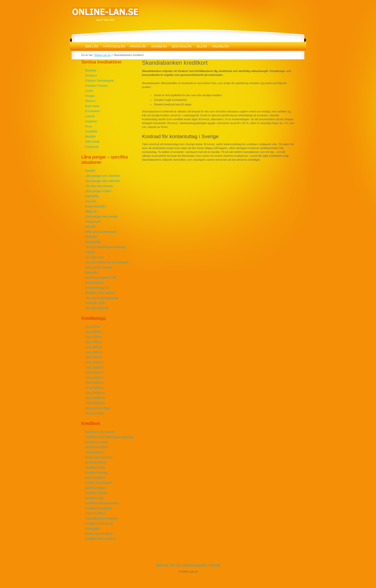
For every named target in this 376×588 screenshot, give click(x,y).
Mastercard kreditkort (99, 457)
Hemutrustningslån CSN (101, 278)
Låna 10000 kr (94, 362)
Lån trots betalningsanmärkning (105, 247)
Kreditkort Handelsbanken (102, 503)
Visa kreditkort (94, 452)
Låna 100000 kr (95, 393)
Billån (202, 47)
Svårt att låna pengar (98, 267)
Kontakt (215, 565)
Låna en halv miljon (98, 408)
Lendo (89, 91)
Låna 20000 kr (94, 368)
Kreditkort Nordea (96, 493)
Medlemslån (93, 242)
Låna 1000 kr (94, 332)
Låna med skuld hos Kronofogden (107, 262)
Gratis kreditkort (95, 478)
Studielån (91, 237)
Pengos (90, 96)
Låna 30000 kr (94, 373)
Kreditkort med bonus (99, 524)
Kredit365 (91, 132)
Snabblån (159, 47)
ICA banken (93, 111)
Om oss (176, 565)
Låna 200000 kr (95, 398)
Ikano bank (92, 106)
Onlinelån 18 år (95, 303)
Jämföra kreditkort (97, 447)
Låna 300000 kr (95, 403)
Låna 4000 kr (94, 352)
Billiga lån (91, 212)
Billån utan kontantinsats (101, 232)
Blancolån (91, 273)
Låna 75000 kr (94, 388)
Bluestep (91, 71)
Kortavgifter (92, 529)
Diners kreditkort (96, 463)
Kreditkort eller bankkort (100, 539)
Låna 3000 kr (94, 347)
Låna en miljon (94, 413)
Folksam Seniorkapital (99, 81)
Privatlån (138, 47)
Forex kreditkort (95, 513)
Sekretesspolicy (195, 565)
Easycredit (92, 147)
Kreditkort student (96, 442)
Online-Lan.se (76, 47)
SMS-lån (91, 47)
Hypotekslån (114, 47)
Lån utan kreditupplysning (102, 298)
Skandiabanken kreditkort (101, 518)
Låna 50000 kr (94, 383)
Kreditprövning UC (97, 288)
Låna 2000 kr (94, 342)
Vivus (89, 126)
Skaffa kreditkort (95, 488)
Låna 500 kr (93, 327)
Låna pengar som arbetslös (103, 176)
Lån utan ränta (94, 257)
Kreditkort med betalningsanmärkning (109, 437)
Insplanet (91, 121)
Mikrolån (90, 227)
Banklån (90, 171)
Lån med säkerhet (97, 308)
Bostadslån (182, 47)
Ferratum (91, 76)
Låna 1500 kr (94, 337)
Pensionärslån (94, 283)
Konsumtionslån (95, 206)
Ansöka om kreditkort (99, 483)
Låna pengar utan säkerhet (102, 181)
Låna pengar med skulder (102, 217)
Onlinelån (220, 47)
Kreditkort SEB (95, 498)
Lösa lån (90, 201)
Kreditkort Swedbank (98, 508)
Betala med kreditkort (99, 534)
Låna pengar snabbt (98, 191)
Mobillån (90, 137)
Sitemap (162, 565)
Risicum (90, 101)
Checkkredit (93, 222)
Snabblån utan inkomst (100, 293)
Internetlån (92, 196)
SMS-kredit (92, 142)
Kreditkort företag (96, 473)
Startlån (90, 252)
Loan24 (90, 116)
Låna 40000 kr (94, 378)
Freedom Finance (96, 86)
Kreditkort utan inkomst (100, 432)
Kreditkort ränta (95, 468)
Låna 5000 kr (94, 357)
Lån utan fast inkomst (99, 186)
